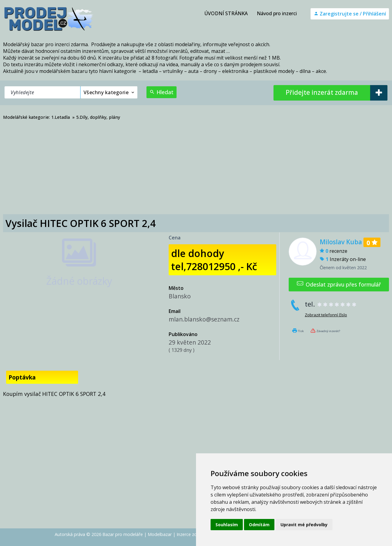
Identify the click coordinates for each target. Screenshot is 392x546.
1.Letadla (61, 117)
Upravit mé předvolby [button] (304, 525)
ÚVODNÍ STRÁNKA (226, 13)
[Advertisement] (196, 169)
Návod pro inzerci (277, 13)
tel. (331, 304)
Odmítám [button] (259, 525)
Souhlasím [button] (227, 525)
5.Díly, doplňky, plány (98, 117)
